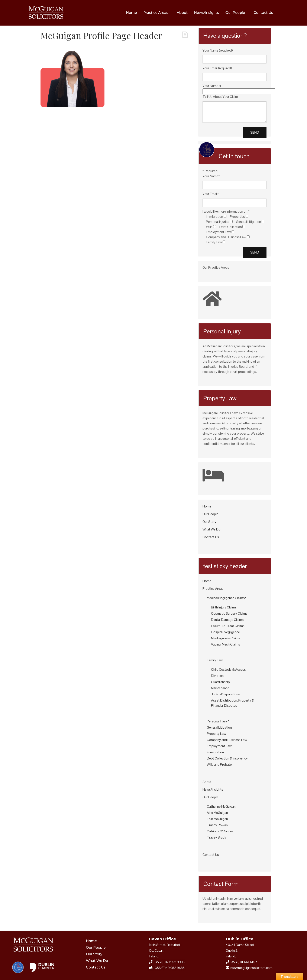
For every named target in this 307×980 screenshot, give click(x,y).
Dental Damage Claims (227, 620)
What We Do (211, 529)
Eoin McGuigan (217, 819)
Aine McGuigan (217, 813)
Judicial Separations (225, 694)
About (182, 13)
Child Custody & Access (228, 669)
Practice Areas (156, 13)
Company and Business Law (227, 740)
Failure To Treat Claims (228, 626)
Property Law (216, 734)
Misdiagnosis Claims (226, 638)
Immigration (215, 752)
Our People (235, 13)
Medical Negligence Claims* (227, 598)
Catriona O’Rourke (220, 831)
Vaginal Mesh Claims (226, 644)
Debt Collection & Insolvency (227, 758)
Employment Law (219, 746)
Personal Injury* (218, 721)
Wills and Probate (219, 765)
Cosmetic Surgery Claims (229, 613)
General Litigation (219, 727)
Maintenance (220, 688)
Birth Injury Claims (224, 607)
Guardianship (220, 682)
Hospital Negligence (225, 632)
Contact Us (263, 13)
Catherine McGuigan (221, 806)
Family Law (215, 660)
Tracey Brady (216, 837)
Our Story (209, 522)
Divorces (217, 676)
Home (131, 13)
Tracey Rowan (217, 825)
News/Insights (206, 13)
